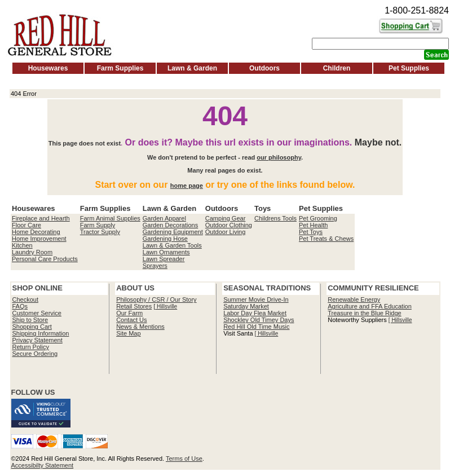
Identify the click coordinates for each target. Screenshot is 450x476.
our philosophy (279, 157)
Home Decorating (36, 232)
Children (337, 68)
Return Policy (31, 347)
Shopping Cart (32, 327)
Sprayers (155, 266)
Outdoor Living (226, 232)
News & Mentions (140, 327)
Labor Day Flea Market (255, 313)
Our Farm (129, 313)
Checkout (25, 299)
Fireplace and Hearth (41, 218)
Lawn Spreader (164, 259)
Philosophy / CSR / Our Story (156, 299)
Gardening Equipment (173, 232)
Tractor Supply (100, 232)
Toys (262, 208)
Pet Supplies (409, 68)
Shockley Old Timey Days (259, 320)
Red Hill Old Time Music (256, 327)
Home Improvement (39, 239)
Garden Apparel (164, 218)
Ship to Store (30, 320)
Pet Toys (311, 232)
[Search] (380, 44)
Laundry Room (32, 252)
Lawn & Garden (192, 68)
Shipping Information (41, 333)
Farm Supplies (120, 68)
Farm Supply (98, 225)
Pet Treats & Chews (326, 239)
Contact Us (131, 320)
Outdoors (264, 68)
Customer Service (37, 313)
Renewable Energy (354, 299)
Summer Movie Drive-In (256, 299)
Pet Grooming (318, 218)
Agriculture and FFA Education (370, 306)
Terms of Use (184, 459)
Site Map (128, 333)
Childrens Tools (275, 218)
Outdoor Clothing (229, 225)
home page (187, 186)
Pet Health (313, 225)
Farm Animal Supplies (110, 218)
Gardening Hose (165, 239)
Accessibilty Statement (43, 465)
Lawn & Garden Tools (172, 245)
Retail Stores (134, 306)
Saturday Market (246, 306)
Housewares (48, 68)
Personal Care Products (45, 259)
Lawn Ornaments (166, 252)
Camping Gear (226, 218)
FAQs (20, 306)
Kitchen (22, 245)
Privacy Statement (37, 340)
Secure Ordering (35, 354)
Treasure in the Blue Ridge (364, 313)
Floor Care (27, 225)
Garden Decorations (170, 225)
